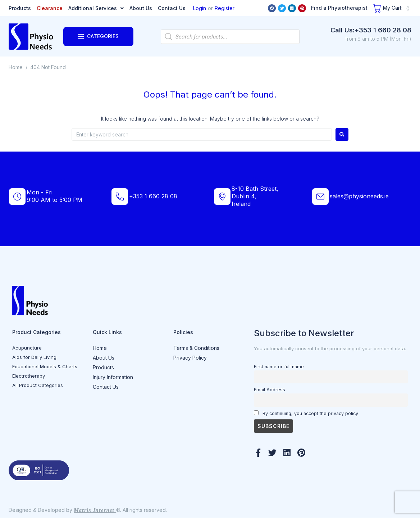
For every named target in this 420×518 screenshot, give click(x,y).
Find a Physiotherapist (339, 8)
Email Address (270, 390)
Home (16, 67)
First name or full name (279, 367)
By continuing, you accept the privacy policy (306, 413)
